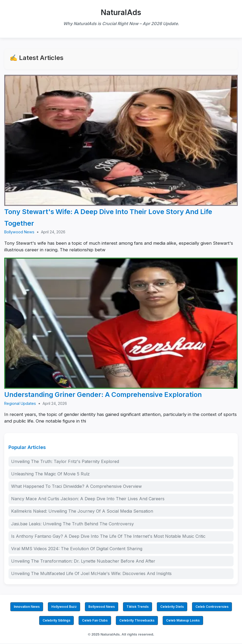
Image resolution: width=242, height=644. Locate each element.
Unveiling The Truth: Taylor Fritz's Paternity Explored (65, 461)
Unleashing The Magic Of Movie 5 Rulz (50, 474)
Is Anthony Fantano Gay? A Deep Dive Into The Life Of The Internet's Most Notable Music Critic (108, 536)
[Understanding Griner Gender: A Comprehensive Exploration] (121, 323)
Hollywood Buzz (64, 607)
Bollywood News (19, 232)
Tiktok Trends (138, 607)
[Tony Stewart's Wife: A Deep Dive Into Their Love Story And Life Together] (121, 140)
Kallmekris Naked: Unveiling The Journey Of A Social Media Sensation (82, 511)
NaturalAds (121, 12)
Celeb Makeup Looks (183, 620)
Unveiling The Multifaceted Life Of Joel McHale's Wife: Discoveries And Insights (91, 573)
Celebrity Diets (172, 607)
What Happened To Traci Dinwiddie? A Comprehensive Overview (76, 486)
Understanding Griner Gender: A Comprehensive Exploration (103, 394)
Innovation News (27, 607)
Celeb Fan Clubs (95, 620)
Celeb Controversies (212, 607)
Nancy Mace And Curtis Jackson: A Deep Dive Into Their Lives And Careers (88, 499)
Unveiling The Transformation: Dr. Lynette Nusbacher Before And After (83, 561)
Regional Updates (20, 403)
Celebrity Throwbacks (137, 620)
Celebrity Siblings (56, 620)
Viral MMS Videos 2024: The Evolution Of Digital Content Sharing (77, 549)
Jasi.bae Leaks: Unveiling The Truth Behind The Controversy (72, 524)
